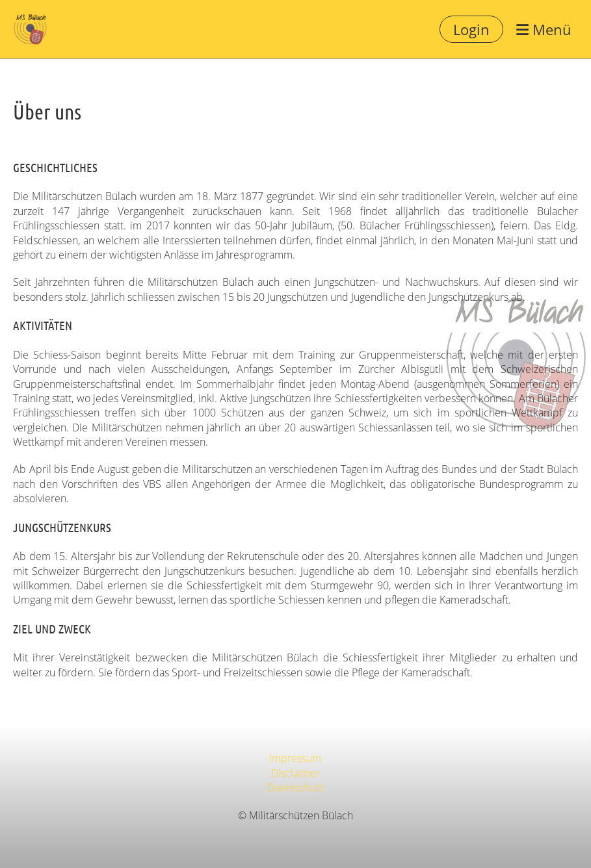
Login (471, 29)
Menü (544, 29)
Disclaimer (295, 773)
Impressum (295, 758)
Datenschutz (295, 787)
